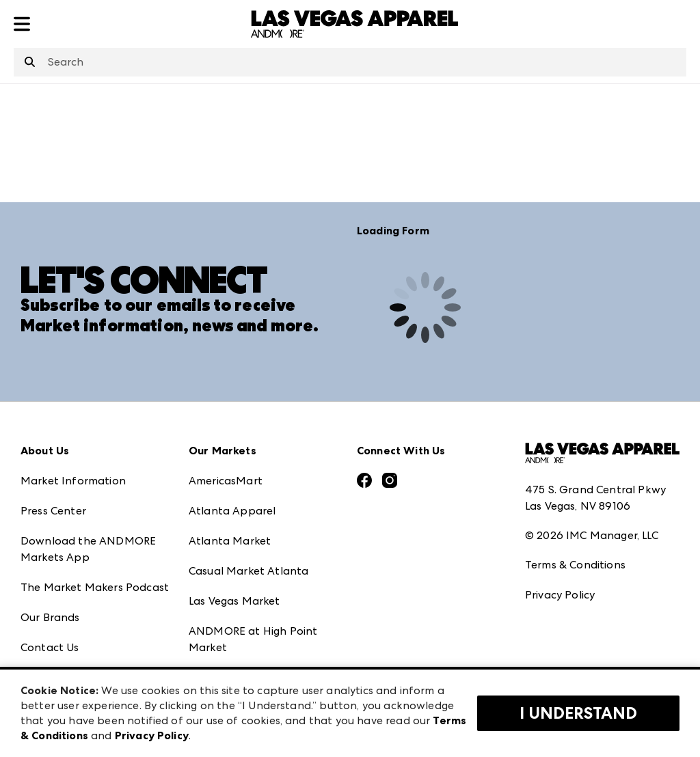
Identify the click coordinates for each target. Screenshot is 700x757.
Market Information (73, 481)
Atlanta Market (230, 541)
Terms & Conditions (575, 565)
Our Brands (50, 617)
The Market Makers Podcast (95, 587)
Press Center (53, 511)
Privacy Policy (560, 595)
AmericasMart (226, 481)
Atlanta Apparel (232, 511)
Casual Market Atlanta (248, 571)
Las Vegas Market (234, 601)
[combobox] (350, 62)
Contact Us (50, 647)
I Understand (578, 713)
